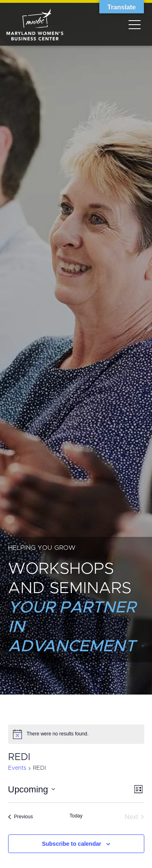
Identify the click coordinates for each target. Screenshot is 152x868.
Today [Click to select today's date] (76, 816)
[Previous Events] (21, 817)
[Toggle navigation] (135, 24)
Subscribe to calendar (71, 844)
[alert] (76, 734)
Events (17, 768)
